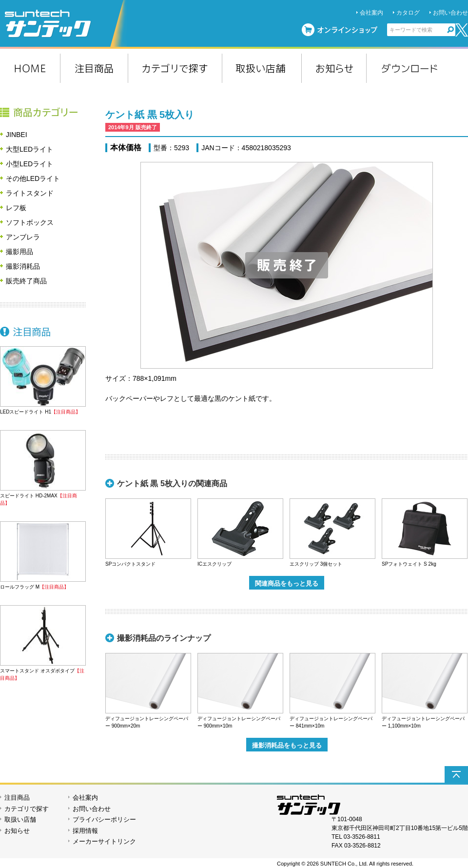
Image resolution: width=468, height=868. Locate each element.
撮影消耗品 (23, 266)
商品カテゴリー (43, 112)
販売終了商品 (26, 281)
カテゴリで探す (27, 809)
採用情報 (85, 831)
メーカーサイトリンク (104, 841)
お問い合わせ (450, 13)
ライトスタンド (30, 193)
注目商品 (43, 332)
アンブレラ (23, 237)
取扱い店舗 (20, 819)
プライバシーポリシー (104, 819)
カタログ (408, 13)
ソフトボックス (30, 222)
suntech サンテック (66, 23)
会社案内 (371, 13)
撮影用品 (19, 252)
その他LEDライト (33, 178)
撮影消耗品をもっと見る (287, 745)
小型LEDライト (29, 164)
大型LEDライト (29, 149)
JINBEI (17, 135)
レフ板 (16, 208)
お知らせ (17, 831)
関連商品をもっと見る (287, 583)
